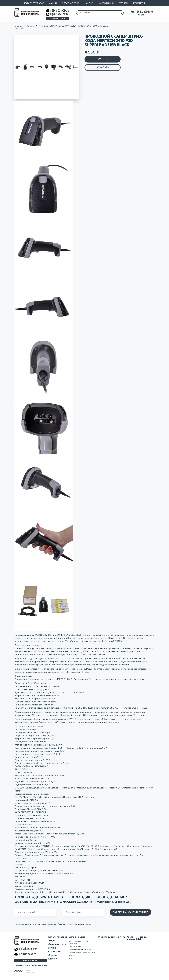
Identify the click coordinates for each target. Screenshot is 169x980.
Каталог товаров (34, 3)
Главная (18, 26)
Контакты (139, 3)
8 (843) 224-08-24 (60, 11)
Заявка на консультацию (130, 912)
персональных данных (81, 924)
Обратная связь (71, 3)
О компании (106, 3)
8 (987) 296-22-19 (59, 14)
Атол (71, 959)
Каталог (31, 26)
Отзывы (123, 3)
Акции (53, 3)
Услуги (90, 3)
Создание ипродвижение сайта (25, 971)
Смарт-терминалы (77, 947)
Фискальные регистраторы (81, 950)
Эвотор (72, 956)
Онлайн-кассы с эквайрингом (82, 953)
